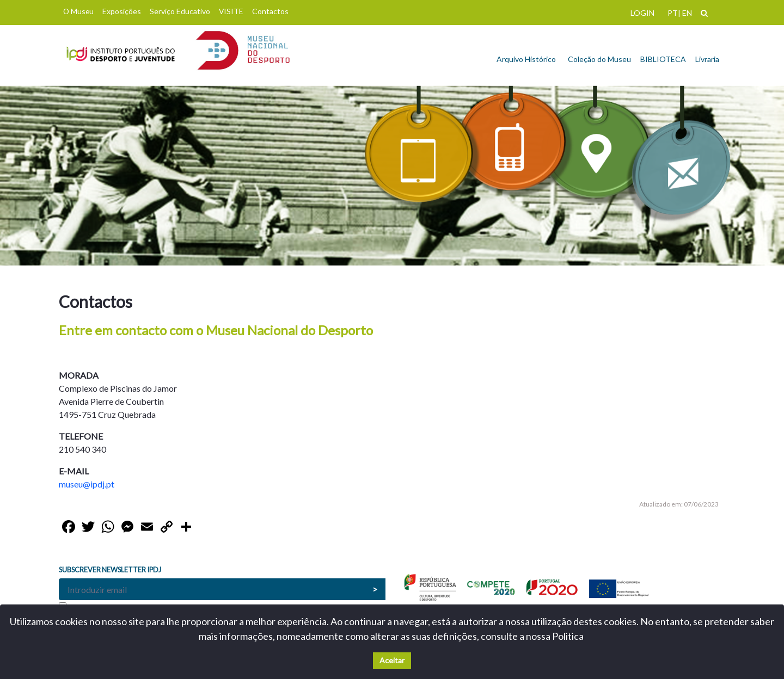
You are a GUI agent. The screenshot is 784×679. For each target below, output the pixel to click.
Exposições (122, 11)
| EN (685, 13)
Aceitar (392, 660)
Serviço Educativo (180, 11)
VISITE (231, 11)
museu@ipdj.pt (87, 484)
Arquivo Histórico (526, 59)
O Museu (78, 11)
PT (673, 13)
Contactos (270, 11)
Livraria (707, 59)
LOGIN (642, 13)
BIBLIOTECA (663, 59)
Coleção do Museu (599, 59)
